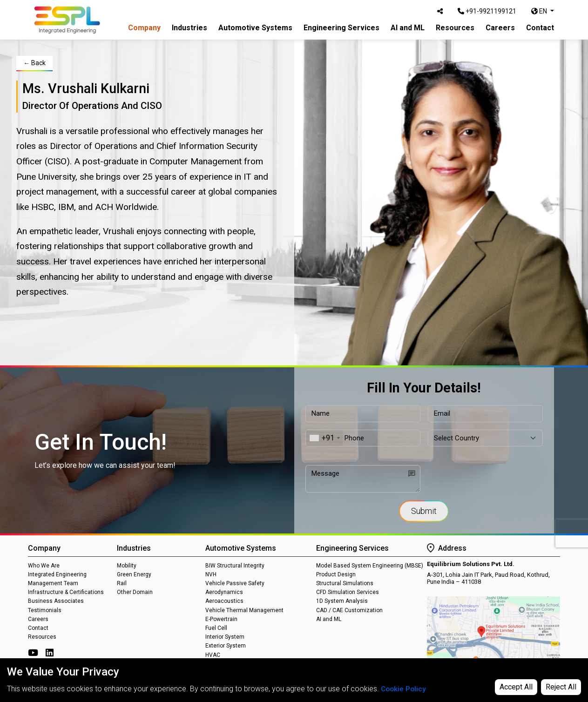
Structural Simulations (345, 583)
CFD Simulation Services (348, 592)
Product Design (336, 574)
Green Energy (134, 574)
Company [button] (144, 28)
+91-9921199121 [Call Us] (487, 11)
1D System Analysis (342, 601)
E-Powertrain (221, 619)
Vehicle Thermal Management (244, 610)
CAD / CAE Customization (349, 610)
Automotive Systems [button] (255, 28)
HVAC (213, 655)
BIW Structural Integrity (235, 566)
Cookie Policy (404, 689)
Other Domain (135, 592)
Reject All (561, 687)
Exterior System (226, 646)
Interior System (225, 637)
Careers (500, 28)
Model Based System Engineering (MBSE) (370, 566)
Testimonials (45, 610)
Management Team (53, 583)
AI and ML (408, 28)
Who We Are (44, 566)
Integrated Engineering (57, 574)
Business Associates (56, 601)
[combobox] (324, 438)
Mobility (127, 566)
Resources (42, 637)
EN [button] (540, 11)
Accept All (516, 687)
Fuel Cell (216, 628)
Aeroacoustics (224, 601)
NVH (211, 574)
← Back (34, 63)
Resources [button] (455, 28)
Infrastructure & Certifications (66, 592)
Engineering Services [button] (341, 28)
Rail (122, 583)
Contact (540, 28)
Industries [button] (189, 28)
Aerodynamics (224, 592)
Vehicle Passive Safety (235, 583)
